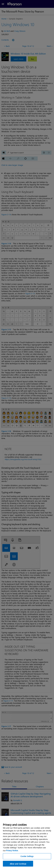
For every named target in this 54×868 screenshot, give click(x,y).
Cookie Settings (27, 862)
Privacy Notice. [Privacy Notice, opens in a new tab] (12, 856)
